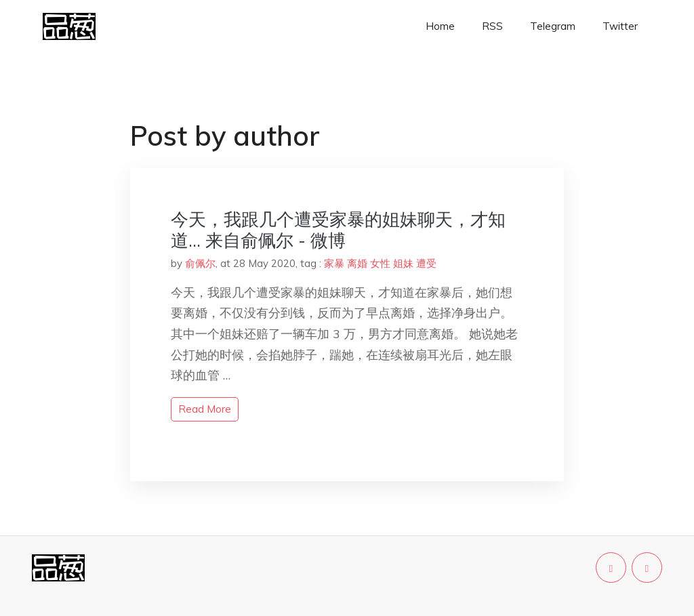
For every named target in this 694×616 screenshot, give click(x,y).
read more (205, 409)
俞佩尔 (200, 263)
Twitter (620, 26)
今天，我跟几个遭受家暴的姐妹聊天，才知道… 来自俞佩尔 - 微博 (338, 230)
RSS (492, 26)
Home (440, 26)
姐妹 (403, 263)
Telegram (553, 26)
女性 (380, 263)
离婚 (357, 263)
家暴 (334, 263)
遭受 (426, 263)
